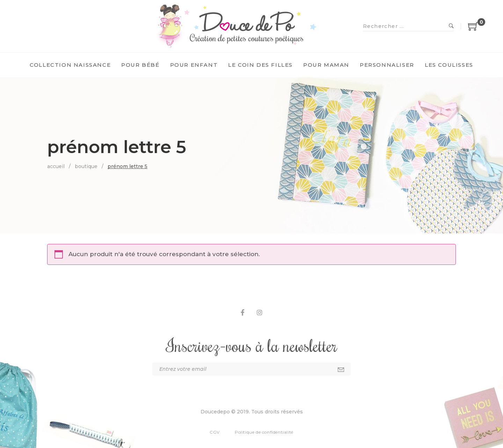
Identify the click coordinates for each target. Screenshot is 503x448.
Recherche (451, 26)
